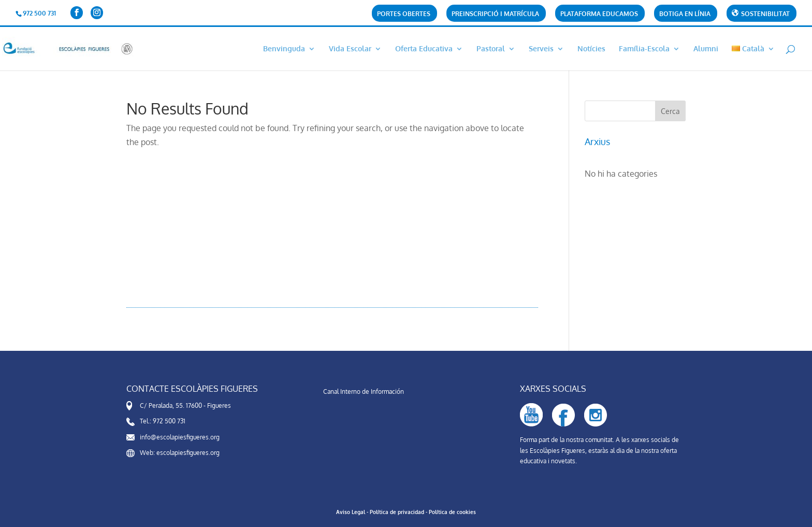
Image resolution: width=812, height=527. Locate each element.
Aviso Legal (351, 512)
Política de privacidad (397, 512)
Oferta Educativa (424, 49)
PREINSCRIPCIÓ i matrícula (495, 14)
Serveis (541, 49)
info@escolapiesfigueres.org (180, 437)
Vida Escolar (350, 49)
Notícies (591, 49)
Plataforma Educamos (599, 14)
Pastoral (491, 49)
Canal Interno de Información (364, 391)
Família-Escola (644, 49)
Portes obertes (404, 14)
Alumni (706, 49)
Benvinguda (284, 49)
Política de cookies (452, 512)
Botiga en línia (685, 14)
